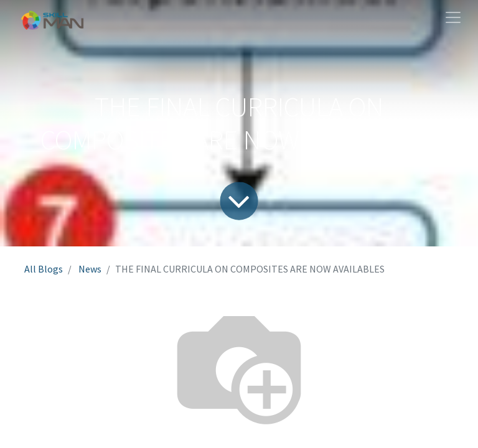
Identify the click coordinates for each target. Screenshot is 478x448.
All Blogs (44, 269)
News (90, 269)
